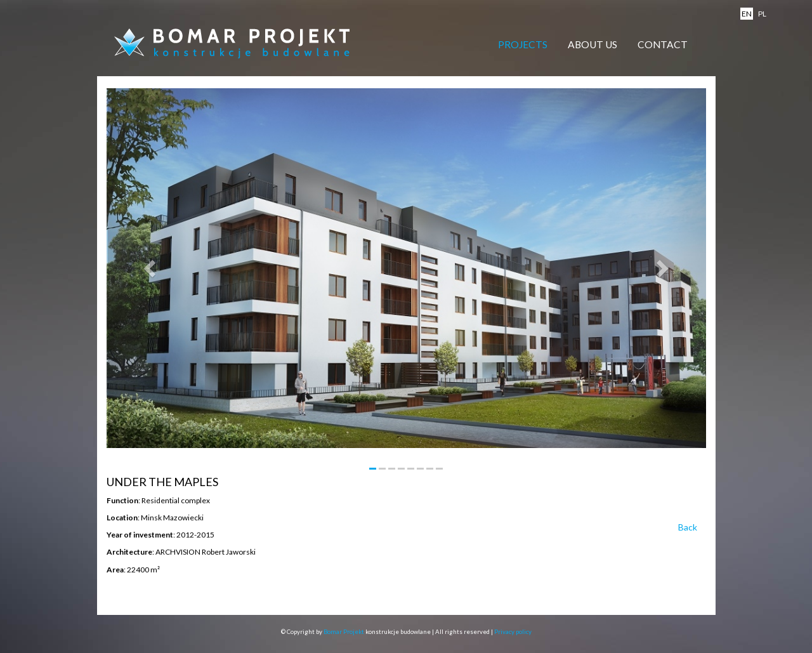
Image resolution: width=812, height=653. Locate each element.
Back (688, 527)
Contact (663, 44)
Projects (523, 44)
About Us (593, 44)
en (747, 14)
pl (762, 14)
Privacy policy (513, 632)
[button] (152, 268)
